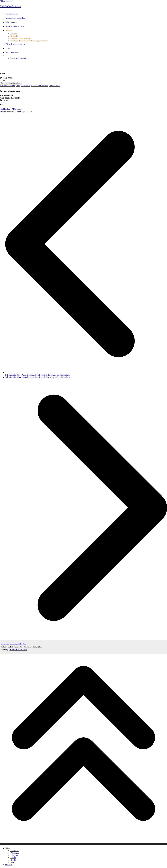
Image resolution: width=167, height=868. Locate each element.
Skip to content (6, 1)
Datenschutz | (15, 644)
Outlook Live (54, 86)
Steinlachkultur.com (11, 6)
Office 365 (44, 86)
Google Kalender (23, 86)
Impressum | (5, 644)
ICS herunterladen (8, 86)
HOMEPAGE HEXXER (18, 650)
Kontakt (23, 644)
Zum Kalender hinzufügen (11, 83)
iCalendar (35, 86)
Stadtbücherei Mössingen (11, 109)
